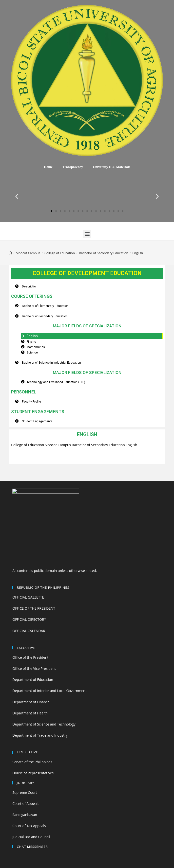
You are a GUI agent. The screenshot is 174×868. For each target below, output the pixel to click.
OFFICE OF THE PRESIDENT (34, 608)
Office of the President (30, 657)
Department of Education (33, 680)
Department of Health (30, 713)
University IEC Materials (112, 167)
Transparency (73, 167)
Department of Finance (31, 702)
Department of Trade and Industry (40, 735)
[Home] (10, 253)
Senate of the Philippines (32, 762)
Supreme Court (25, 792)
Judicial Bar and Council (31, 837)
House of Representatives (33, 773)
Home (48, 167)
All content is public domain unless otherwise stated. (55, 571)
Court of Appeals (26, 804)
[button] (52, 211)
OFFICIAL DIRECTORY (29, 619)
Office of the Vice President (34, 668)
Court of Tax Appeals (29, 826)
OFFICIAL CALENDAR (29, 631)
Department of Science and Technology (44, 724)
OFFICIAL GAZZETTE (28, 597)
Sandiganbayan (25, 815)
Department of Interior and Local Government (49, 691)
